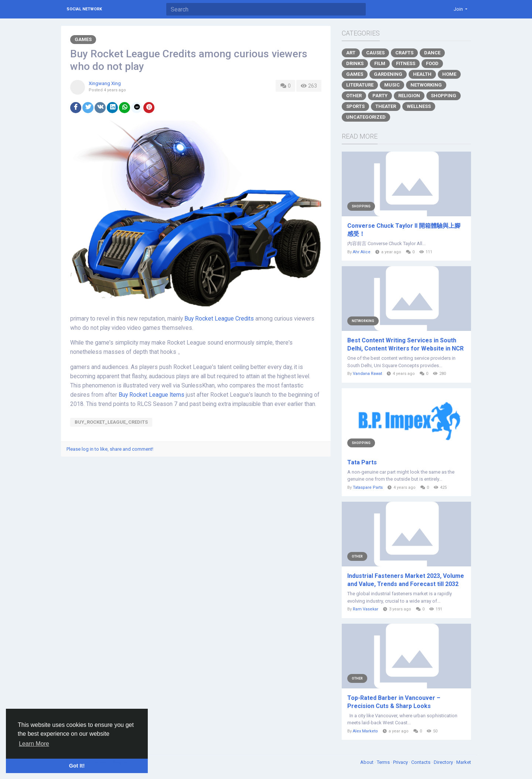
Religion (409, 96)
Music (392, 85)
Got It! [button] (77, 766)
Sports (355, 106)
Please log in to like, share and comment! (110, 449)
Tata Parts (362, 462)
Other (354, 96)
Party (380, 96)
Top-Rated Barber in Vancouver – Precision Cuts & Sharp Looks (394, 702)
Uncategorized (366, 117)
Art (351, 53)
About (367, 762)
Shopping (444, 96)
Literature (360, 85)
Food (432, 63)
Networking (426, 85)
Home (449, 74)
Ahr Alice (362, 252)
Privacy (401, 762)
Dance (432, 53)
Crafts (404, 53)
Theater (386, 106)
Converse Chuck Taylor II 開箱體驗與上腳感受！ (404, 230)
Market (464, 762)
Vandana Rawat (367, 374)
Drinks (355, 63)
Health (422, 74)
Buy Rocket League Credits (219, 319)
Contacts (421, 762)
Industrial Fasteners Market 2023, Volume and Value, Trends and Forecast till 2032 (406, 580)
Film (380, 63)
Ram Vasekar (366, 609)
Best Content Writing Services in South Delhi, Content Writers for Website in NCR (405, 344)
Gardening (388, 74)
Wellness (419, 106)
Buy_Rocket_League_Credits (111, 422)
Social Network (84, 9)
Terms (384, 762)
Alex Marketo (365, 731)
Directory (444, 762)
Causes (375, 53)
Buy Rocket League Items (151, 395)
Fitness (406, 63)
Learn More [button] (34, 744)
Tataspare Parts (368, 487)
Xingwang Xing (105, 83)
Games (83, 39)
